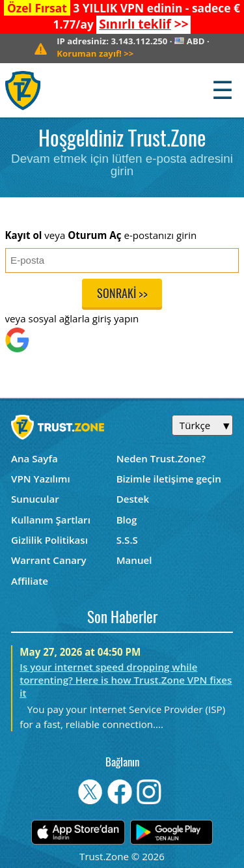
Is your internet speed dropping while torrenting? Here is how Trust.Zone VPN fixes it (126, 680)
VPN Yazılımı (41, 479)
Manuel (134, 560)
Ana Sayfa (34, 458)
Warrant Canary (49, 560)
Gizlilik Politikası (49, 540)
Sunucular (35, 499)
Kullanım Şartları (51, 520)
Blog (127, 520)
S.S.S (127, 540)
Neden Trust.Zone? (161, 458)
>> (143, 24)
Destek (133, 499)
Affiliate (30, 581)
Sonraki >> (122, 295)
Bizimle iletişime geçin (169, 479)
